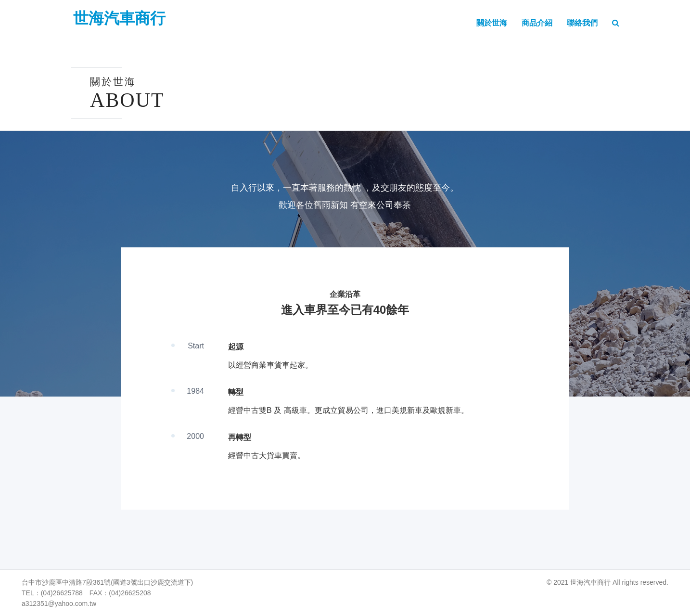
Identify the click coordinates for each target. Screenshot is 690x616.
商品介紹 (537, 23)
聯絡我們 (582, 23)
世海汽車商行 (119, 18)
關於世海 (492, 23)
